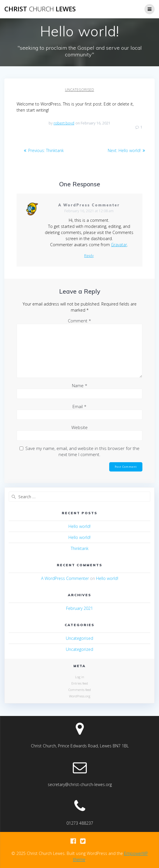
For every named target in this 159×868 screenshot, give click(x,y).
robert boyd (64, 123)
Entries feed (80, 683)
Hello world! (79, 526)
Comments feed (80, 690)
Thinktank (80, 548)
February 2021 (79, 608)
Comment (79, 321)
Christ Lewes (40, 9)
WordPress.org (80, 696)
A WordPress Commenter (89, 205)
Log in (80, 677)
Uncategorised (79, 90)
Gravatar (119, 245)
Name (80, 385)
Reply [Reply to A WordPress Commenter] (89, 256)
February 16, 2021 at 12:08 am (89, 211)
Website (79, 427)
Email (79, 406)
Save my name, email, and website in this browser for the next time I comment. (82, 451)
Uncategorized (79, 649)
